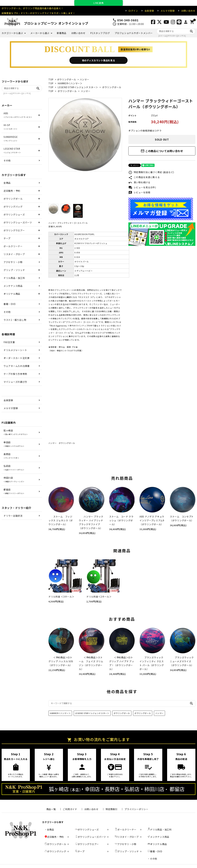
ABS (18, 115)
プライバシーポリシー (136, 809)
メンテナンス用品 (13, 286)
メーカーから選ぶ (40, 33)
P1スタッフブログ (100, 33)
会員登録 (149, 11)
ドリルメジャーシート (15, 350)
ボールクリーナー (13, 246)
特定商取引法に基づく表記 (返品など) (151, 172)
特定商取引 (112, 809)
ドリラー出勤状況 (13, 516)
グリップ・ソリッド (14, 270)
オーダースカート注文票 (17, 358)
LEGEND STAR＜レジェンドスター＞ (78, 87)
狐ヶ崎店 (16, 432)
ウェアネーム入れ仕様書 (17, 366)
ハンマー (85, 79)
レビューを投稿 (139, 193)
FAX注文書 (9, 342)
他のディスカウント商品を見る (99, 60)
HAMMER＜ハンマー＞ (70, 83)
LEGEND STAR (12, 150)
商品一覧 (51, 809)
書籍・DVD (10, 304)
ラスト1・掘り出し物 (15, 320)
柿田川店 (14, 479)
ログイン (133, 11)
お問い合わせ (188, 11)
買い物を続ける (139, 183)
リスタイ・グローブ (14, 254)
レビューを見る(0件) (142, 188)
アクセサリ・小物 (13, 262)
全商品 (7, 183)
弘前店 (14, 468)
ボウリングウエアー (14, 230)
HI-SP (10, 127)
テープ (7, 238)
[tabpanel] (85, 135)
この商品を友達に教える (144, 177)
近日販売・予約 (12, 191)
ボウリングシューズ (14, 214)
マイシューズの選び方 (15, 382)
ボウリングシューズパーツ (18, 222)
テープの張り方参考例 (15, 374)
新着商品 (62, 33)
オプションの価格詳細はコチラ (145, 131)
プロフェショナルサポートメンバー (134, 33)
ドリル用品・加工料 (14, 278)
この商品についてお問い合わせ (162, 151)
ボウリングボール (67, 79)
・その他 (152, 859)
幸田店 (14, 444)
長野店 (11, 456)
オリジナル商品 (12, 294)
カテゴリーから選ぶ (12, 33)
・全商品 (49, 830)
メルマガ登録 (168, 11)
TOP (51, 79)
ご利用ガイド (70, 809)
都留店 (14, 491)
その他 (7, 160)
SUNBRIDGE (11, 139)
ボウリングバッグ (13, 207)
